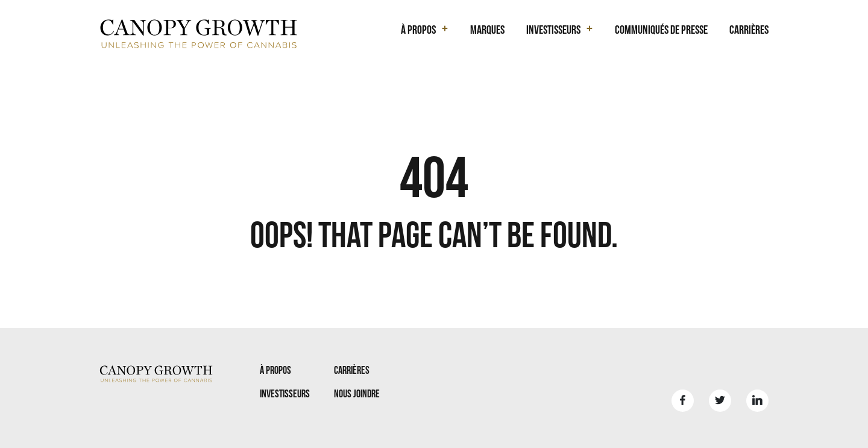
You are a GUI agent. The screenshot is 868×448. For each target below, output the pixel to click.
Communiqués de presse (661, 30)
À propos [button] (418, 30)
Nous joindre (357, 393)
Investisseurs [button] (553, 30)
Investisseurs (285, 393)
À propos (275, 370)
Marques (487, 30)
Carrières (749, 30)
